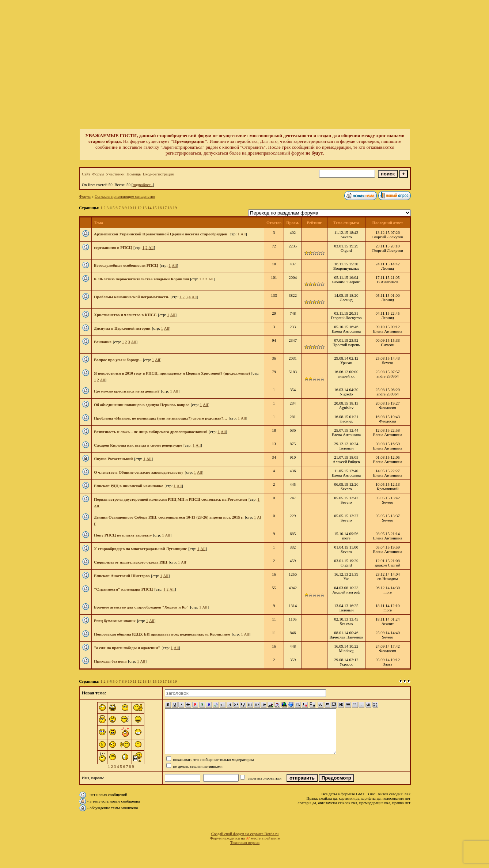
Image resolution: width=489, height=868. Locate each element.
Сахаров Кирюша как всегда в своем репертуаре (138, 445)
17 (165, 208)
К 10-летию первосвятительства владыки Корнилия (142, 279)
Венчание (103, 342)
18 (170, 208)
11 (135, 208)
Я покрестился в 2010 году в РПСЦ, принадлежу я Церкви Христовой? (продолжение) (172, 373)
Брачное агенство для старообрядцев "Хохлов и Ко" (141, 607)
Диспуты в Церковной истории (122, 328)
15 (155, 208)
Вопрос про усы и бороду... (118, 360)
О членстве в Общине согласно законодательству (139, 472)
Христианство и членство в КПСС (125, 315)
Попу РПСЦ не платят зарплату (124, 535)
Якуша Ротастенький (113, 459)
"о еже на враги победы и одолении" (127, 648)
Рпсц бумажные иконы (115, 621)
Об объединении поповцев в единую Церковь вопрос (142, 405)
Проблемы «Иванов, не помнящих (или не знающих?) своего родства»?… (161, 418)
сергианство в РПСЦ (113, 247)
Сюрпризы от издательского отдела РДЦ (131, 562)
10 (130, 208)
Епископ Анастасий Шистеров (122, 576)
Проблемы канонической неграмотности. (132, 297)
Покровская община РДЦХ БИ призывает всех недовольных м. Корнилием (162, 634)
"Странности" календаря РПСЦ (124, 589)
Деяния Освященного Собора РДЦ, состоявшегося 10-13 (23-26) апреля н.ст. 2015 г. (169, 517)
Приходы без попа (110, 661)
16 (160, 208)
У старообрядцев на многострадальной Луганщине (140, 549)
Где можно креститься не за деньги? (127, 391)
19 (175, 208)
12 (139, 208)
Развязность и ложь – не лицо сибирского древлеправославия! (151, 432)
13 (145, 208)
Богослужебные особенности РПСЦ (126, 265)
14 (150, 208)
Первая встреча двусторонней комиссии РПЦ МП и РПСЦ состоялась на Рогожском (170, 499)
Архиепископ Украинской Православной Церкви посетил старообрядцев (160, 234)
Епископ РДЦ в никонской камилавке (128, 486)
